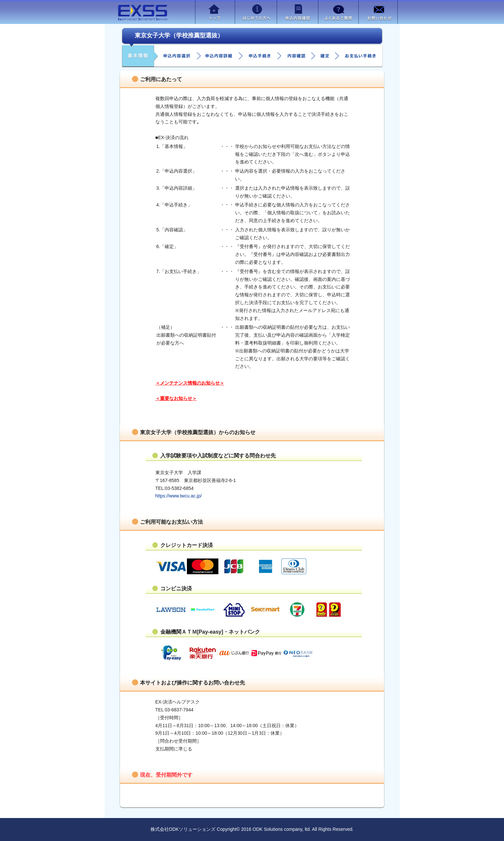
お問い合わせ (378, 12)
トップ (215, 12)
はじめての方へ (256, 12)
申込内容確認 (297, 12)
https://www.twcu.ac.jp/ (179, 496)
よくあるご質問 (338, 12)
